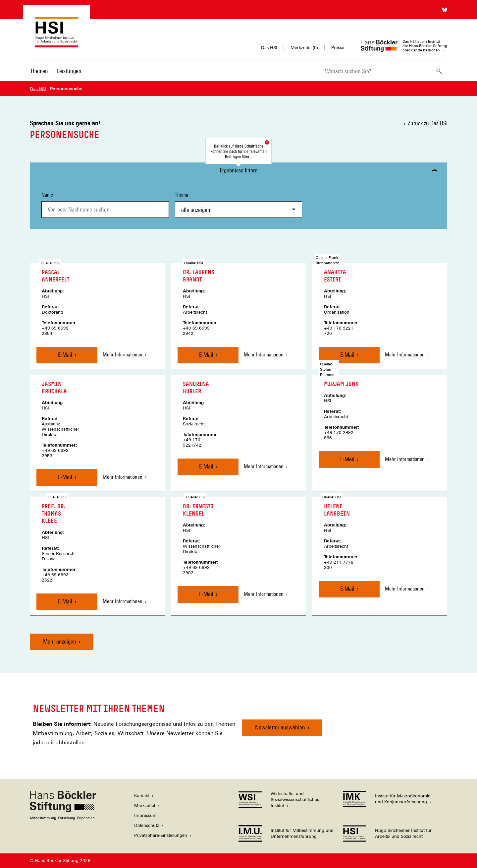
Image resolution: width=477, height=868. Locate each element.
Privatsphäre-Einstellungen (161, 835)
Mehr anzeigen (60, 641)
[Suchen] (439, 71)
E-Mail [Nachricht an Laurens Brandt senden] (206, 355)
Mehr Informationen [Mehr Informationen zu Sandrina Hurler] (264, 466)
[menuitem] (39, 75)
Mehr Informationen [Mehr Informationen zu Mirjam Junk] (405, 459)
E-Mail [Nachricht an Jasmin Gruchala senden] (65, 477)
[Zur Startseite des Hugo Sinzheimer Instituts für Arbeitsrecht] (56, 44)
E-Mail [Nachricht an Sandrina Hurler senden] (206, 466)
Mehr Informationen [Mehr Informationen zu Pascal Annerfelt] (123, 355)
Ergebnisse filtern (239, 170)
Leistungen (69, 71)
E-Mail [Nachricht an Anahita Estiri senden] (347, 355)
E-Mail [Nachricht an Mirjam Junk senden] (347, 459)
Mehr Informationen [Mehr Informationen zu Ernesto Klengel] (264, 594)
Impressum (145, 815)
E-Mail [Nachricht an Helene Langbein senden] (347, 589)
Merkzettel (145, 806)
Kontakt (142, 796)
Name (47, 195)
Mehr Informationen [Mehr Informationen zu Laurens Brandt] (264, 355)
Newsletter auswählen (280, 727)
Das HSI (269, 48)
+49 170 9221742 (192, 442)
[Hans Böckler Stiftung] (63, 818)
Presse (338, 48)
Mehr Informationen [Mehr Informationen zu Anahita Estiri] (405, 355)
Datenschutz (147, 825)
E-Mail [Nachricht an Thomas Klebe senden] (65, 601)
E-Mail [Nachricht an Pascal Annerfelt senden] (65, 355)
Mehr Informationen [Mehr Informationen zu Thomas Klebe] (123, 601)
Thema (239, 205)
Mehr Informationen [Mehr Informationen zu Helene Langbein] (405, 589)
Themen (39, 71)
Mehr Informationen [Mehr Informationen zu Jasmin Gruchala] (123, 477)
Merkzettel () (304, 48)
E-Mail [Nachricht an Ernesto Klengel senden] (206, 594)
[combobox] (375, 71)
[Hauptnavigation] (56, 71)
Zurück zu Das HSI (428, 123)
